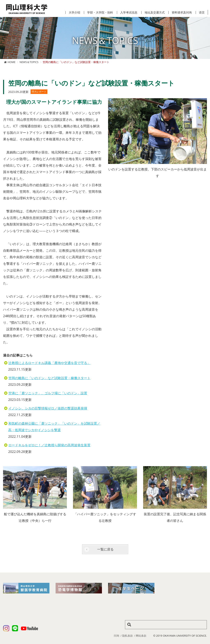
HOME (11, 62)
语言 (202, 12)
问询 (116, 636)
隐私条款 (128, 636)
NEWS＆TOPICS (29, 62)
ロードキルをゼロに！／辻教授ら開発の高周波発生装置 (49, 445)
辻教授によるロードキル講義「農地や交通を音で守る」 (49, 363)
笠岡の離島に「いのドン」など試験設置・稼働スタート (49, 378)
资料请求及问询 (182, 12)
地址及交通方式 (155, 12)
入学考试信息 (129, 12)
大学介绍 (74, 12)
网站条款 (141, 636)
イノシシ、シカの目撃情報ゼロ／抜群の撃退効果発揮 (48, 408)
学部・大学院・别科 (100, 12)
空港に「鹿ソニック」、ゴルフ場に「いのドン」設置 (48, 393)
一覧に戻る (105, 549)
